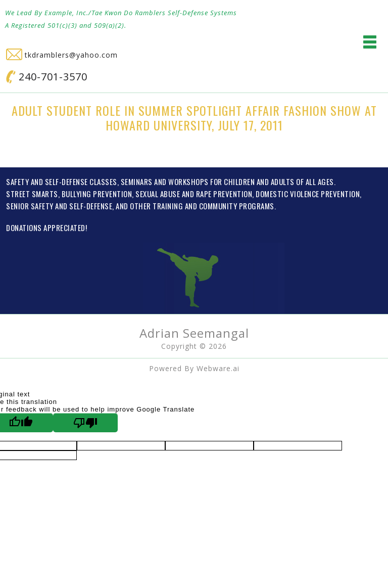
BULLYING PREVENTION (97, 194)
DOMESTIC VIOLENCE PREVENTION (308, 194)
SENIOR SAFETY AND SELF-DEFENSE (59, 206)
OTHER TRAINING (156, 206)
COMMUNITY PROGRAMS (237, 206)
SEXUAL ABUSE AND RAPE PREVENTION (194, 194)
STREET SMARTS (32, 194)
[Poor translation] (85, 423)
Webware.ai (218, 368)
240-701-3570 (47, 77)
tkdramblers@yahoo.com (62, 55)
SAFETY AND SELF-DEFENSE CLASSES (62, 182)
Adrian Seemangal (194, 333)
